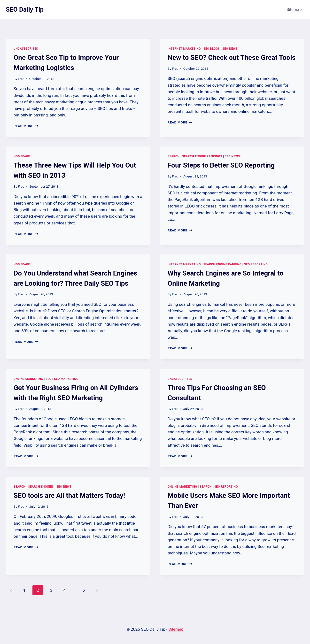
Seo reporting (256, 264)
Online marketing (28, 379)
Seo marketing (66, 379)
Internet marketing (184, 49)
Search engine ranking (222, 264)
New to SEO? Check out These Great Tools (232, 57)
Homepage (22, 156)
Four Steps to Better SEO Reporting (221, 165)
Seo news (230, 49)
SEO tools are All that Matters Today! (69, 495)
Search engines (41, 487)
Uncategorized (26, 49)
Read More (26, 126)
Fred (21, 79)
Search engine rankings (202, 156)
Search (174, 156)
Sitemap (294, 9)
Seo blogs (212, 49)
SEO (48, 379)
